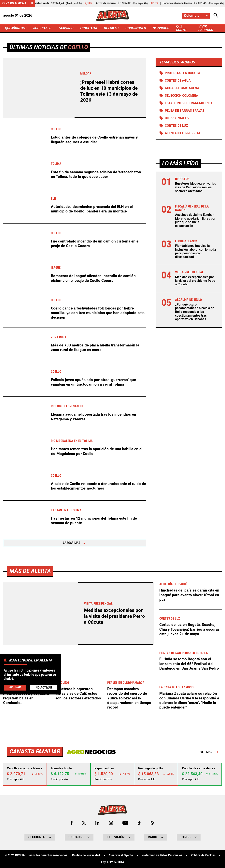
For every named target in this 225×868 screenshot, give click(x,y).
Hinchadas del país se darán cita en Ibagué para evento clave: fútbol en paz (189, 595)
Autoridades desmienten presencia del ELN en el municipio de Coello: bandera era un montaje (92, 209)
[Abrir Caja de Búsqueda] (216, 16)
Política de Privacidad (86, 856)
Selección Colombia (182, 96)
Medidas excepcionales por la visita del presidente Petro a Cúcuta (195, 281)
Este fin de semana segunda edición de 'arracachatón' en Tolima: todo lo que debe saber (96, 174)
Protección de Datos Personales (162, 856)
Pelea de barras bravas (185, 111)
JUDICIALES (44, 28)
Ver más (209, 752)
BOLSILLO (115, 28)
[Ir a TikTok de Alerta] (139, 823)
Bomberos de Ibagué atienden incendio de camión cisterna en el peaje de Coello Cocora (93, 278)
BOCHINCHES (140, 28)
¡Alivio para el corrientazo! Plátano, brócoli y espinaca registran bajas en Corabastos (26, 696)
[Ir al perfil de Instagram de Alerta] (111, 823)
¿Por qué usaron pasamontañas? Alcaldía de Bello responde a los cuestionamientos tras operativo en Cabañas (195, 312)
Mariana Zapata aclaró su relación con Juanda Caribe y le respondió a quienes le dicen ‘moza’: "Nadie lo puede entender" (189, 701)
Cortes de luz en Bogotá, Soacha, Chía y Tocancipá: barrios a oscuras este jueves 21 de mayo (190, 629)
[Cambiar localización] (196, 16)
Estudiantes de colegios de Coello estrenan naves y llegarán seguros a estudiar (94, 140)
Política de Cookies (203, 856)
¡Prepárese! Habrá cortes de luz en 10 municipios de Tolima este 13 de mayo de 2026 (109, 91)
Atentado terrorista (183, 133)
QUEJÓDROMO (16, 28)
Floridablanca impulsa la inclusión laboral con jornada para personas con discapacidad (196, 252)
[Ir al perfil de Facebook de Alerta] (72, 823)
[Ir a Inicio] (112, 16)
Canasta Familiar (14, 3)
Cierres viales (177, 118)
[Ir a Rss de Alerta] (153, 823)
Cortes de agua (178, 81)
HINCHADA (92, 28)
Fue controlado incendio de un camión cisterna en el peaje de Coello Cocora (95, 244)
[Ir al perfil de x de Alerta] (84, 823)
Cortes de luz (176, 126)
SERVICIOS (166, 28)
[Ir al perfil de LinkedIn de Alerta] (97, 823)
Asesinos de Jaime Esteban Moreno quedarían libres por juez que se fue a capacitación (195, 221)
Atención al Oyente (121, 856)
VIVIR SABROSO (210, 28)
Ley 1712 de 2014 (112, 863)
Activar (15, 687)
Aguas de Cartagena (182, 88)
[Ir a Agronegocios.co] (91, 752)
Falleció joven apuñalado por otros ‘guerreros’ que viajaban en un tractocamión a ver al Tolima (93, 382)
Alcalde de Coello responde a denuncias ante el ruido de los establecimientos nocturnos (98, 486)
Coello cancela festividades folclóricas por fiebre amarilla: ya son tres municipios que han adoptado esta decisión (98, 313)
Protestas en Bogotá (183, 73)
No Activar (44, 688)
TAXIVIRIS (69, 28)
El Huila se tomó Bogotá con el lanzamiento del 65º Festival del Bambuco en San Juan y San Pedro (189, 664)
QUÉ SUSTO (187, 28)
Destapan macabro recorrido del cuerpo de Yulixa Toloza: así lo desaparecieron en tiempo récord (129, 698)
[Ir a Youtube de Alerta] (125, 823)
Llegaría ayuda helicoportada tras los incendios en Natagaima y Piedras (93, 417)
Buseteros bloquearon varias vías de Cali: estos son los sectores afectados (196, 188)
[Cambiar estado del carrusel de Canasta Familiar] (32, 3)
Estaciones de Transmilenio (188, 103)
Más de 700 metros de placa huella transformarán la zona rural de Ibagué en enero (95, 347)
